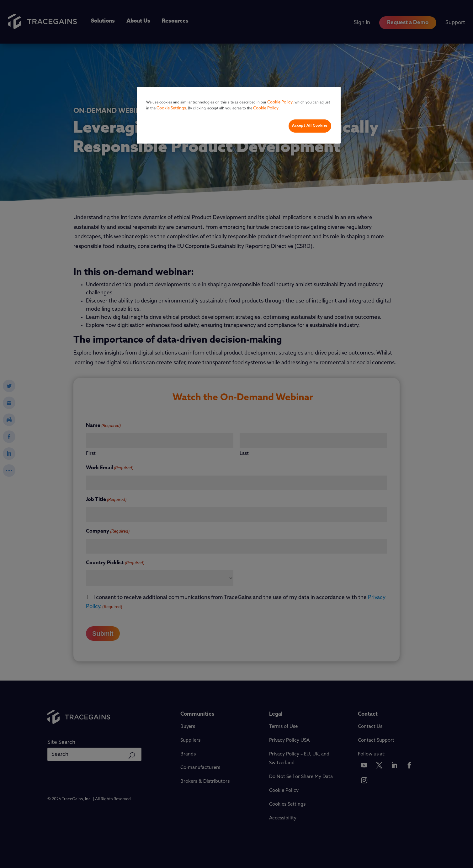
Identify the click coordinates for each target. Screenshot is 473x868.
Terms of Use (283, 727)
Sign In (362, 23)
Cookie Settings (286, 805)
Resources (175, 21)
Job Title (106, 500)
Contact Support (376, 741)
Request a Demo (408, 23)
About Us (138, 21)
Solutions (103, 21)
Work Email (110, 468)
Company (108, 532)
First (91, 454)
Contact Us (370, 727)
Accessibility (283, 818)
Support (455, 23)
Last (244, 454)
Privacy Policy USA (289, 741)
